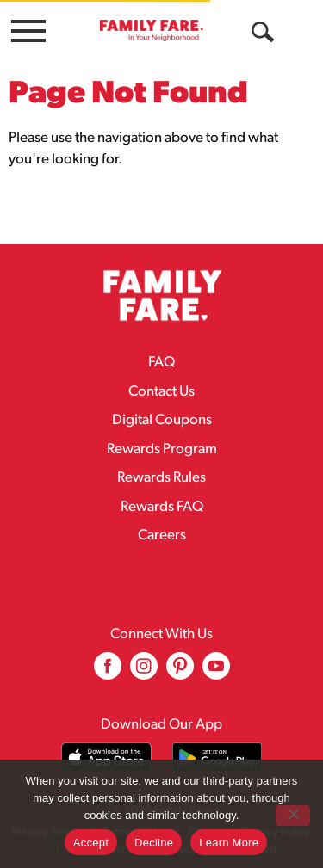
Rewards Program (162, 449)
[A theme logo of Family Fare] (152, 30)
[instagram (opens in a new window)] (144, 672)
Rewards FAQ (162, 507)
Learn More (229, 843)
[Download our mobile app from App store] (106, 757)
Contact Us (161, 392)
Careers (162, 536)
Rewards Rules (161, 478)
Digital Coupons (162, 420)
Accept (91, 843)
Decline (154, 843)
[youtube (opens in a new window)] (216, 672)
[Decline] (293, 816)
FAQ (161, 363)
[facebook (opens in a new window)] (108, 672)
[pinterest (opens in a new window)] (180, 672)
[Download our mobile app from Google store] (217, 757)
